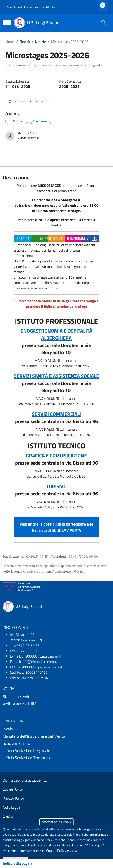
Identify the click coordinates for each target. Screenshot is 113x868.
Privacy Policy (13, 798)
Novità (25, 42)
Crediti (8, 816)
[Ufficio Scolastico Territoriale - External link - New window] (56, 758)
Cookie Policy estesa (62, 850)
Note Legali (11, 807)
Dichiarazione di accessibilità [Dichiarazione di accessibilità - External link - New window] (25, 780)
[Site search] (104, 23)
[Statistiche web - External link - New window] (56, 697)
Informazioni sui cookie (56, 822)
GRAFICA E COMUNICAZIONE (56, 456)
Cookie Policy (13, 789)
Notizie (40, 42)
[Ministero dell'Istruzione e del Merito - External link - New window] (56, 736)
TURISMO (56, 486)
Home (10, 42)
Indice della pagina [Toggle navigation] (18, 863)
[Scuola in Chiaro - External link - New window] (56, 743)
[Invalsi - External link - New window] (56, 729)
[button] (33, 7)
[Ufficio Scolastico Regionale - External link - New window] (56, 751)
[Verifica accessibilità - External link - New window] (56, 704)
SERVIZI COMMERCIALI (56, 414)
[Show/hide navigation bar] (7, 22)
